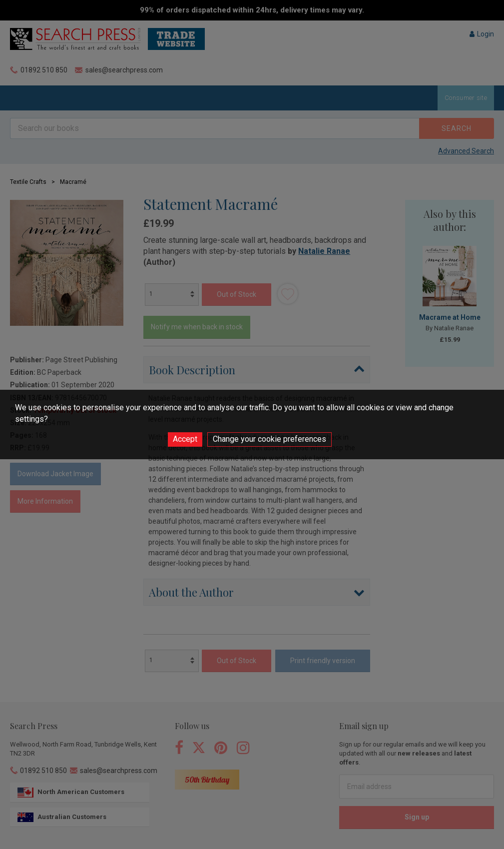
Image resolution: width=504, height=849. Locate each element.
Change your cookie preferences (269, 439)
